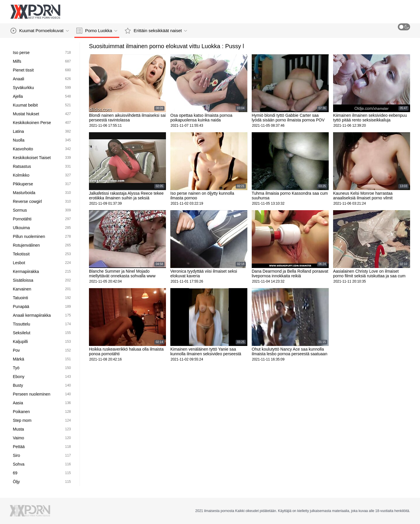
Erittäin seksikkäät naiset (156, 31)
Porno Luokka (97, 31)
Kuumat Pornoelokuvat (40, 31)
